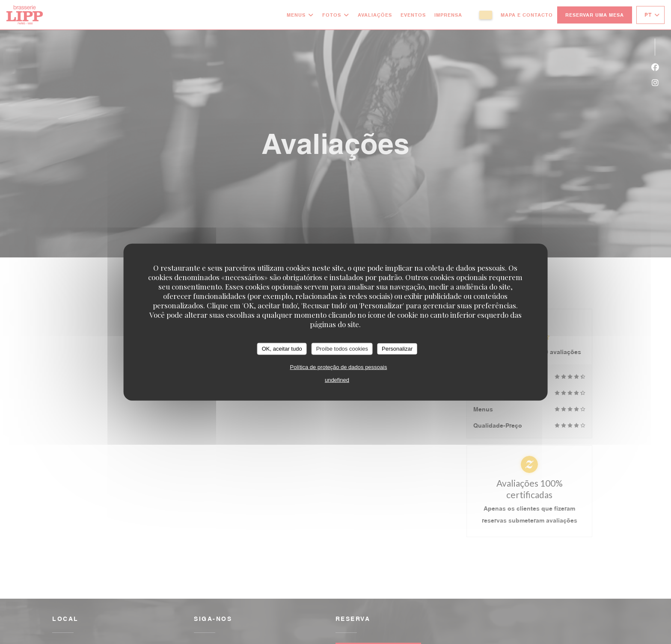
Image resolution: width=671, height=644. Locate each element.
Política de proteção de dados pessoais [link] (339, 367)
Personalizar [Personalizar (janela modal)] (397, 349)
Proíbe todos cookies (342, 349)
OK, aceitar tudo (282, 349)
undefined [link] (337, 380)
